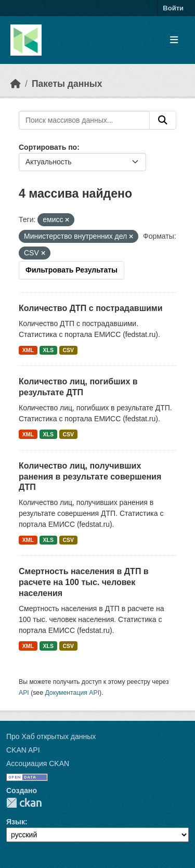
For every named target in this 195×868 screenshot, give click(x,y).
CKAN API (23, 750)
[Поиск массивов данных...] (84, 120)
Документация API (72, 693)
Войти (173, 8)
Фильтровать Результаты (71, 270)
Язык (16, 822)
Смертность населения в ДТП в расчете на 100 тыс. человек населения (84, 582)
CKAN (24, 803)
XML (28, 350)
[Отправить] (163, 120)
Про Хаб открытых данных (51, 736)
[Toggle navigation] (174, 40)
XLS (48, 350)
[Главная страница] (16, 84)
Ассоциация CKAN (38, 763)
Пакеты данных (67, 84)
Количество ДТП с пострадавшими (91, 308)
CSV (68, 350)
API (24, 693)
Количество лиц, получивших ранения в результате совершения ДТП (90, 477)
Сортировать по (48, 147)
